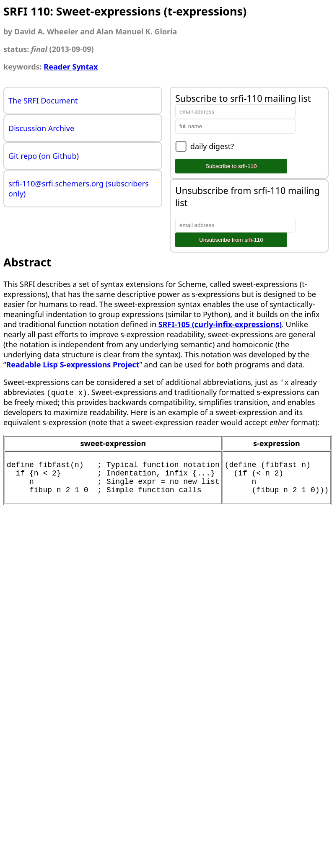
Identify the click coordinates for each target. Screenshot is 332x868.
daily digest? (212, 146)
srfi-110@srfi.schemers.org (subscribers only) (79, 189)
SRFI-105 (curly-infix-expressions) (220, 324)
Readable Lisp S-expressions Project (73, 364)
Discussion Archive (41, 128)
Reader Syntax (71, 67)
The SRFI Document (43, 101)
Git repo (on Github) (44, 156)
